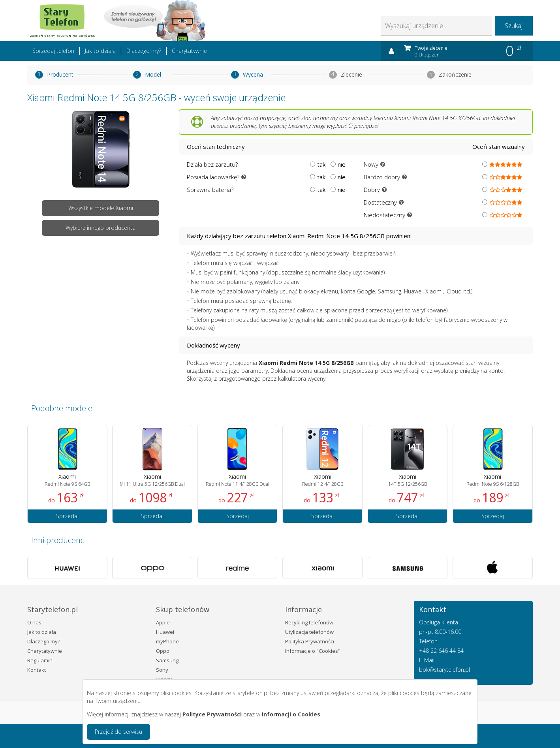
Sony (162, 670)
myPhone (167, 641)
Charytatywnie (189, 51)
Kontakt (37, 670)
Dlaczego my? (144, 51)
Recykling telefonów (309, 622)
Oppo (163, 651)
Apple (163, 622)
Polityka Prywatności (310, 641)
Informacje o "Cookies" (313, 651)
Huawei (165, 632)
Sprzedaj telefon (53, 51)
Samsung (167, 660)
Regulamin (40, 660)
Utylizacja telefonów (309, 632)
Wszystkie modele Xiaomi (101, 208)
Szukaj (514, 26)
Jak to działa (100, 51)
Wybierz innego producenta (101, 228)
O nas (34, 622)
